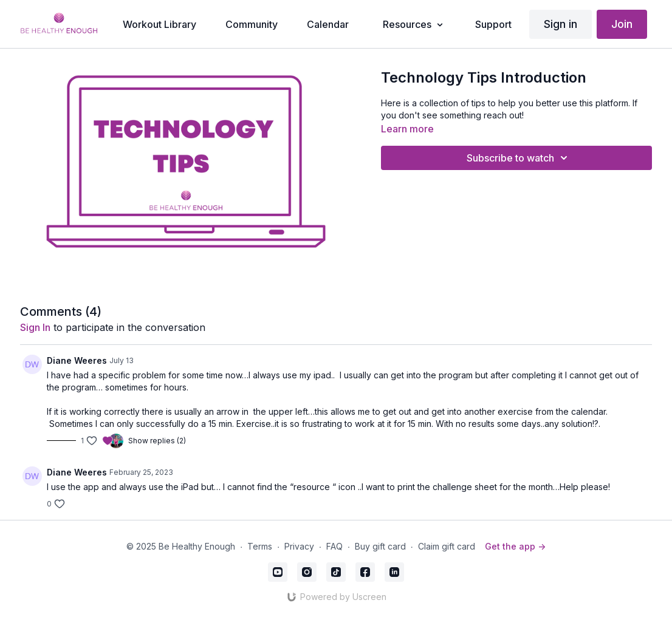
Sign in (561, 24)
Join (622, 24)
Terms (260, 546)
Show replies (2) (157, 441)
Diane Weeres (77, 360)
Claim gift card (447, 546)
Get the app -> (515, 546)
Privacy (299, 546)
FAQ (334, 546)
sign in (35, 327)
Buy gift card (380, 546)
